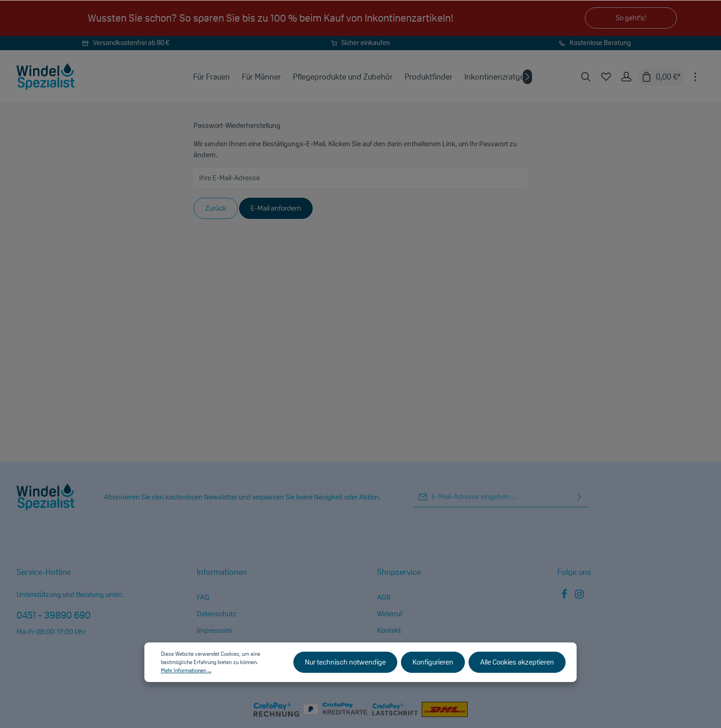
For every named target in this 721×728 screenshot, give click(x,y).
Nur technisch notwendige (345, 662)
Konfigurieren (433, 662)
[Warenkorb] (661, 77)
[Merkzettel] (606, 77)
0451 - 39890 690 (54, 615)
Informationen (222, 572)
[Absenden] (579, 497)
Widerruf (390, 614)
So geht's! (631, 18)
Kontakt (389, 630)
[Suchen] (586, 77)
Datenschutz (217, 614)
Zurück (216, 208)
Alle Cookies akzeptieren (517, 662)
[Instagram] (579, 597)
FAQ (203, 597)
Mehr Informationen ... (186, 670)
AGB (384, 597)
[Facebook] (565, 597)
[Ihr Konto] (626, 77)
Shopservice (399, 572)
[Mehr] (695, 77)
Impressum (214, 630)
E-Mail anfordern (276, 208)
